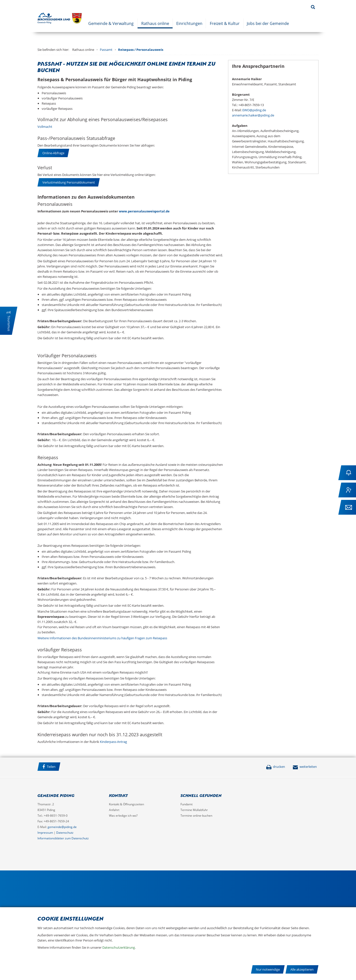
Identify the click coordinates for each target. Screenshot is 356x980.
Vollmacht (45, 127)
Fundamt (187, 804)
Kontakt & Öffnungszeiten (126, 804)
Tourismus (9, 323)
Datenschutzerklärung (119, 947)
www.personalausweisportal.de (144, 211)
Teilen (49, 767)
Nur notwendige (268, 969)
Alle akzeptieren (302, 969)
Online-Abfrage (53, 153)
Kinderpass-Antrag (113, 742)
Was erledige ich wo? (123, 816)
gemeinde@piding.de (62, 827)
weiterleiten (305, 767)
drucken (276, 767)
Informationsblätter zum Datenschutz (63, 838)
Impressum (45, 833)
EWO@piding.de (254, 110)
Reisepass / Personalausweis (141, 50)
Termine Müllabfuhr (194, 810)
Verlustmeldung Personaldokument (69, 182)
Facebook (69, 767)
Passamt (106, 50)
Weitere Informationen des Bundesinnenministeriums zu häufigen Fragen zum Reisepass (102, 638)
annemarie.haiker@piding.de (253, 115)
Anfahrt (114, 810)
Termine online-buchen (196, 816)
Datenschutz (65, 833)
